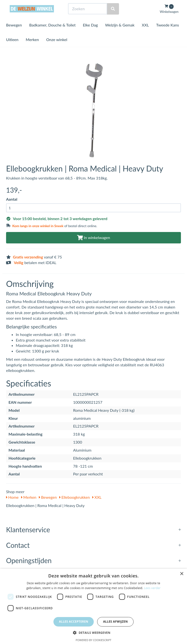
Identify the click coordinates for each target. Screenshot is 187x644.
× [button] (182, 574)
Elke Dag (90, 34)
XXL (145, 34)
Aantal (12, 199)
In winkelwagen (93, 237)
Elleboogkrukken (75, 497)
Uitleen (12, 48)
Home (12, 497)
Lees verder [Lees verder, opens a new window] (152, 588)
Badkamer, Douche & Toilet (52, 34)
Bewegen (14, 34)
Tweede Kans (168, 34)
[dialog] (93, 606)
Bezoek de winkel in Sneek (26, 4)
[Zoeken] (113, 18)
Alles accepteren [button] (74, 622)
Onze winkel (57, 48)
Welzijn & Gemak (120, 34)
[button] (93, 632)
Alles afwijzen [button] (115, 622)
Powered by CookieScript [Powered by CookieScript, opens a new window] (94, 640)
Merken (32, 48)
